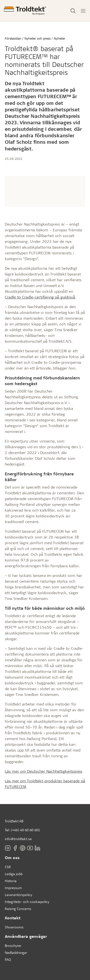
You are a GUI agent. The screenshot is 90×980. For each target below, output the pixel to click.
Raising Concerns (18, 909)
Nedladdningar (16, 953)
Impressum (13, 888)
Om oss (12, 857)
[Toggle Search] (73, 11)
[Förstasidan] (25, 11)
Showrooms (14, 927)
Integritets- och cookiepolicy (27, 902)
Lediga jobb (14, 874)
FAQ (8, 959)
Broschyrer (13, 946)
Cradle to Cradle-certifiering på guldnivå (40, 297)
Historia (11, 881)
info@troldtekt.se (18, 839)
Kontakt (13, 918)
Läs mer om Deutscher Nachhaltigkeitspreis (44, 771)
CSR (8, 867)
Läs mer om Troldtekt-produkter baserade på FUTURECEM (45, 784)
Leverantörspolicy (18, 895)
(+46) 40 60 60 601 (25, 830)
